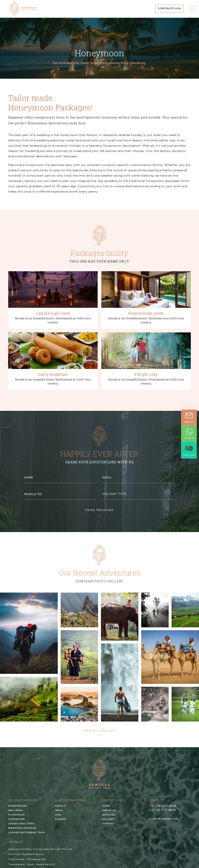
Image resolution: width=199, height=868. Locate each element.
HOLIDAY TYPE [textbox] (114, 494)
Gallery (108, 822)
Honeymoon (17, 809)
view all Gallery (100, 731)
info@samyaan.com (166, 822)
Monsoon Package (22, 831)
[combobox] (138, 494)
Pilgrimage (17, 818)
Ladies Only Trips (21, 826)
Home (106, 809)
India (59, 813)
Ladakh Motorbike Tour (27, 835)
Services (109, 818)
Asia (58, 818)
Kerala (61, 809)
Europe (61, 822)
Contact (108, 826)
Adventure (17, 822)
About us (109, 813)
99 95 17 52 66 (167, 809)
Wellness (15, 813)
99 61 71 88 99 (166, 813)
